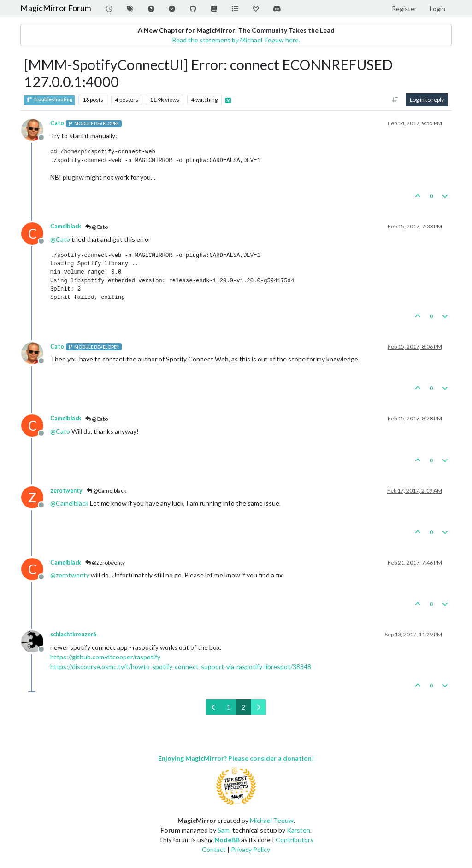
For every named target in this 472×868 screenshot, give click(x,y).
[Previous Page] (214, 707)
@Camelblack (106, 491)
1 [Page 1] (229, 707)
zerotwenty (66, 491)
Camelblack (66, 226)
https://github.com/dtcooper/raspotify (105, 657)
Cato (57, 123)
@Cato (97, 227)
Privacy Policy (251, 849)
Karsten (298, 830)
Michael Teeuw (272, 820)
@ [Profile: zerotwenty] (70, 575)
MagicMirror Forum (56, 8)
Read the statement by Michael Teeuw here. (236, 40)
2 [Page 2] (243, 707)
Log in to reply (427, 100)
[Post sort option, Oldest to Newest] (395, 100)
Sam (224, 830)
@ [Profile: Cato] (60, 239)
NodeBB (227, 840)
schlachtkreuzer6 (73, 634)
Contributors (295, 840)
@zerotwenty (105, 562)
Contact (214, 849)
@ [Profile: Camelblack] (69, 503)
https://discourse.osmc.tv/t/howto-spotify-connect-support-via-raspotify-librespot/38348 (181, 667)
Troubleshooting (49, 100)
